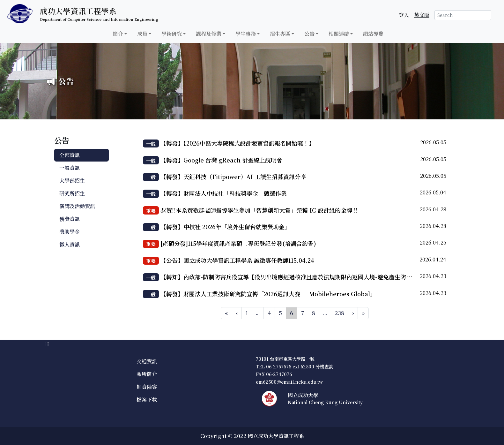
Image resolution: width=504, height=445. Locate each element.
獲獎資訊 (70, 219)
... (258, 313)
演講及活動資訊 (77, 206)
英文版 (422, 15)
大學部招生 (72, 181)
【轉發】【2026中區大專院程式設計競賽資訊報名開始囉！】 (237, 143)
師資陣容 (147, 387)
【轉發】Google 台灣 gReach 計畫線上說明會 (221, 160)
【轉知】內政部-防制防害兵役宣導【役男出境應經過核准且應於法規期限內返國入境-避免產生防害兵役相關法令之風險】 (315, 277)
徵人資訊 (70, 244)
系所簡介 (147, 374)
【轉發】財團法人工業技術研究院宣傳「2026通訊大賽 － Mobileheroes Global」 (268, 294)
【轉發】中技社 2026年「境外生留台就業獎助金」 (225, 227)
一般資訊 (70, 168)
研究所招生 (72, 193)
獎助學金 (70, 232)
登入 (404, 15)
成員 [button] (142, 34)
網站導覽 (373, 34)
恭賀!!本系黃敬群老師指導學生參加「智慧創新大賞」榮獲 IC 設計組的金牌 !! (259, 210)
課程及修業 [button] (209, 34)
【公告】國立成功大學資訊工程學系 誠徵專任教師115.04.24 (237, 260)
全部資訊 (70, 155)
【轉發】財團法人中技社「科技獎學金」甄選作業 (224, 193)
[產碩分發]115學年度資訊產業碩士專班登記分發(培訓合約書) (238, 243)
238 (340, 313)
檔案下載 (147, 400)
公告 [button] (309, 34)
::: (2, 46)
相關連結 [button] (339, 34)
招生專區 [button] (280, 34)
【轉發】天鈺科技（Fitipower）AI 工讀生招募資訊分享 (233, 177)
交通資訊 (147, 361)
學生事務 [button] (246, 34)
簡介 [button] (118, 34)
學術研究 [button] (172, 34)
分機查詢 (324, 366)
